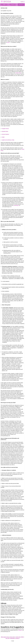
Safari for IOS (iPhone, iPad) (8, 140)
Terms (8, 42)
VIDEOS (4, 5)
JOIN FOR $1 (21, 5)
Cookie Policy (18, 73)
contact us (20, 630)
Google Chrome (5, 129)
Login (22, 2)
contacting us (16, 205)
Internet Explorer (5, 134)
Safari (3, 137)
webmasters (12, 638)
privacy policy (12, 637)
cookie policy (18, 637)
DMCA (22, 637)
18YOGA (6, 1)
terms (8, 637)
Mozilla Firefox (5, 131)
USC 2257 (8, 638)
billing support (4, 637)
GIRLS (13, 5)
